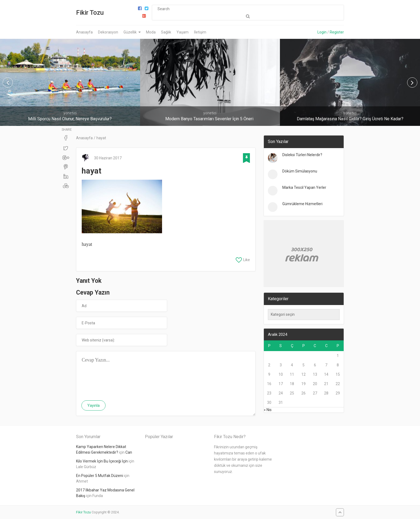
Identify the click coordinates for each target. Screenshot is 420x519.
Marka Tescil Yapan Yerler (304, 187)
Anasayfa (84, 32)
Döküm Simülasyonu (300, 171)
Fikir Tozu (90, 13)
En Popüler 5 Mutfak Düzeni (100, 476)
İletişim (200, 32)
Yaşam (183, 32)
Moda (151, 32)
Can (129, 452)
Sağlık (166, 32)
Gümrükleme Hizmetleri (302, 204)
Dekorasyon (108, 32)
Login (322, 32)
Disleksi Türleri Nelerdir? (302, 155)
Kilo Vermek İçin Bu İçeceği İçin (102, 461)
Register (337, 32)
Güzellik (130, 32)
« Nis (268, 410)
